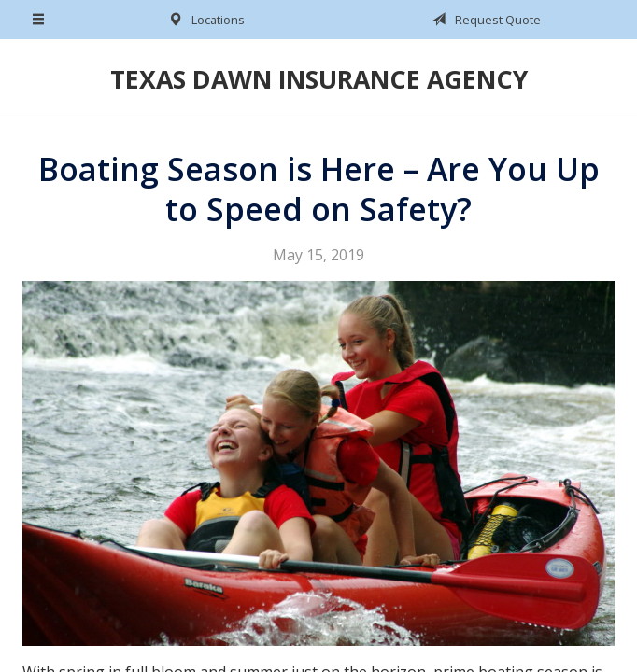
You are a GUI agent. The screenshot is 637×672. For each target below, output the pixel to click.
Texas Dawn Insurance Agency (319, 79)
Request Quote (483, 20)
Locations (203, 20)
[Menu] (39, 20)
